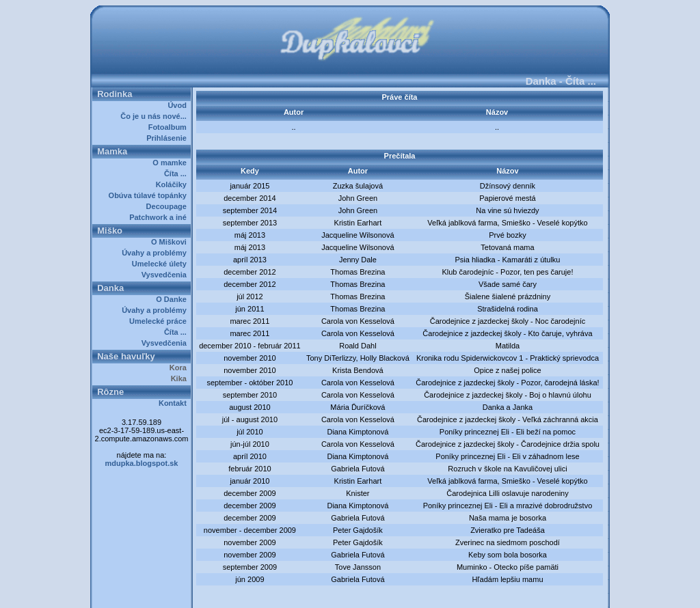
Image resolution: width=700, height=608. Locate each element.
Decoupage (169, 206)
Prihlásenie (169, 138)
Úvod (179, 105)
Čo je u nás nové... (156, 116)
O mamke (172, 163)
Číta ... (177, 174)
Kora (180, 368)
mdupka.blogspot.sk (142, 463)
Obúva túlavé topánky (150, 195)
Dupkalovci (373, 593)
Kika (181, 378)
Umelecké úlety (161, 264)
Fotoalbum (170, 127)
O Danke (173, 299)
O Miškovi (171, 242)
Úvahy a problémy (156, 253)
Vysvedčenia (166, 275)
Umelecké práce (160, 321)
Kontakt (175, 403)
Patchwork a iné (160, 217)
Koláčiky (173, 184)
